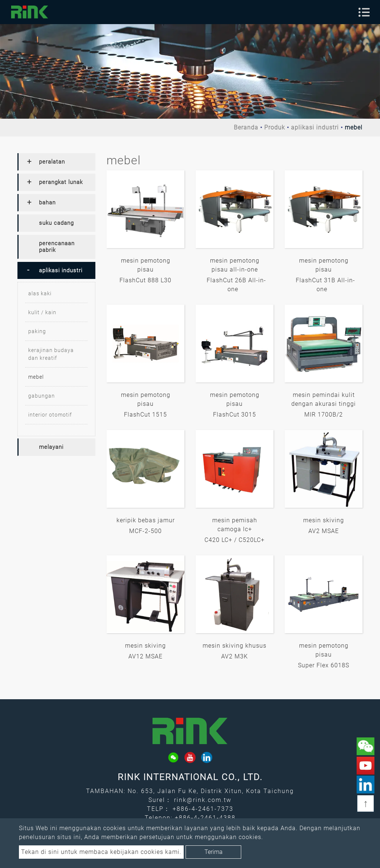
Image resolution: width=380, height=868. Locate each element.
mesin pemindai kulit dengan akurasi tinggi (324, 399)
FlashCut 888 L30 (145, 280)
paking (37, 331)
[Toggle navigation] (364, 12)
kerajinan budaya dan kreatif (51, 354)
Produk (275, 127)
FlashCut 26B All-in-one (236, 285)
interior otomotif (50, 415)
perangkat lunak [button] (61, 182)
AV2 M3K (235, 656)
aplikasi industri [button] (61, 270)
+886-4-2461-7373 (203, 809)
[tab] (56, 162)
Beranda (246, 127)
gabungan (42, 396)
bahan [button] (47, 203)
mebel (36, 377)
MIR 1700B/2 (324, 415)
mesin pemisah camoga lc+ (235, 525)
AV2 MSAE (324, 531)
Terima (214, 852)
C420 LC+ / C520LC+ (235, 540)
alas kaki (40, 293)
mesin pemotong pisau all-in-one (235, 265)
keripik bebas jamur (146, 520)
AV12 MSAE (145, 656)
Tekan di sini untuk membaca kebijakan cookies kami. (101, 852)
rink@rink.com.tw (203, 800)
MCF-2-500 (145, 531)
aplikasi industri (315, 127)
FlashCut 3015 (235, 415)
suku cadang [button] (56, 223)
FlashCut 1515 (145, 415)
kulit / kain (42, 312)
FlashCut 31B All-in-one (325, 285)
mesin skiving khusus (235, 646)
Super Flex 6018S (324, 665)
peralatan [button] (52, 162)
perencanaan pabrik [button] (57, 247)
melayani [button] (51, 447)
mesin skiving (324, 520)
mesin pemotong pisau (146, 265)
